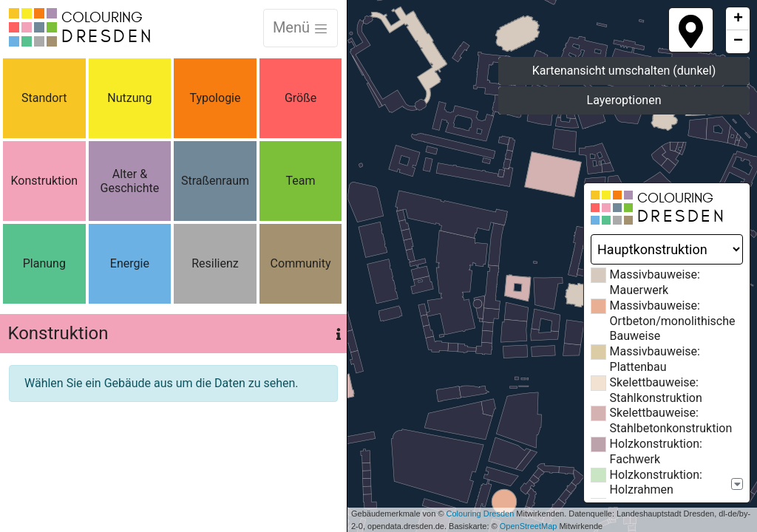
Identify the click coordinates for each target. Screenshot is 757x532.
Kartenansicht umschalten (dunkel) (624, 71)
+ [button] (738, 19)
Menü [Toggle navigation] (301, 27)
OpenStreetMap (529, 526)
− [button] (738, 41)
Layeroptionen (624, 100)
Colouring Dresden (481, 514)
